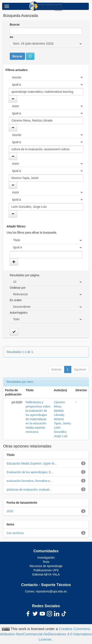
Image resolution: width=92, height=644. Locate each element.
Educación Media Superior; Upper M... (32, 464)
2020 (10, 511)
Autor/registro (19, 313)
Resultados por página (24, 275)
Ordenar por (18, 288)
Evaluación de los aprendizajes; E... (30, 472)
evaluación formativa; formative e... (29, 481)
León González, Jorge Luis (61, 432)
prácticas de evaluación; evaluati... (29, 489)
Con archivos (15, 533)
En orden (16, 300)
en (11, 37)
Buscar (15, 25)
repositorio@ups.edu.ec (51, 591)
